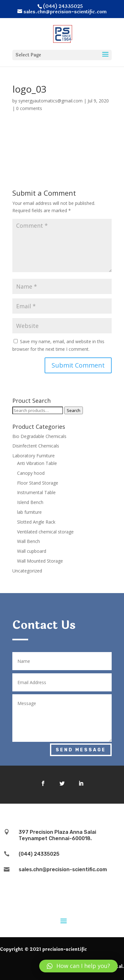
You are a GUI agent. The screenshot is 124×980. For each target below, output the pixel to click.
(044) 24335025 (39, 854)
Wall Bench (28, 541)
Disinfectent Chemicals (36, 446)
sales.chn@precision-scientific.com (63, 869)
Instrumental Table (36, 492)
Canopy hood (31, 473)
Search (74, 410)
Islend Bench (30, 502)
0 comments (29, 108)
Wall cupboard (32, 551)
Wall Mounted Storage (40, 561)
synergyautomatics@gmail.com (50, 101)
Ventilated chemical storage (45, 532)
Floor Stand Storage (38, 483)
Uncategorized (27, 571)
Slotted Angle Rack (36, 522)
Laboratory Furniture (34, 456)
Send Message (81, 750)
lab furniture (29, 512)
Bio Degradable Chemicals (39, 436)
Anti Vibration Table (37, 463)
